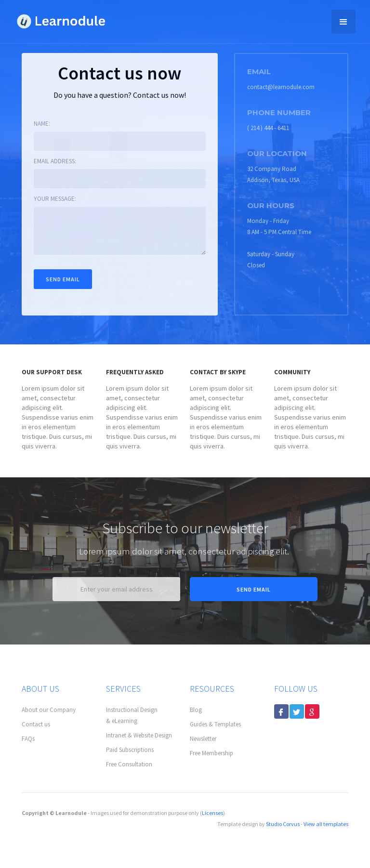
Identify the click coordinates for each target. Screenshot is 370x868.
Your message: (55, 199)
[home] (60, 20)
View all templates (326, 824)
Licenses (212, 813)
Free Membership (211, 753)
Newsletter (203, 739)
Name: (42, 124)
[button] (344, 22)
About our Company (49, 710)
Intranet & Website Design (139, 735)
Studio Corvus (283, 824)
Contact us (36, 724)
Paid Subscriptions (130, 750)
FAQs (28, 739)
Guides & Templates (215, 724)
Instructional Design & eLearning (132, 715)
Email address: (55, 161)
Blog (196, 710)
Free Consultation (129, 764)
